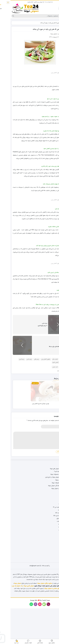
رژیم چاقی (26, 390)
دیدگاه (54, 462)
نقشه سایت (53, 531)
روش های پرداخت (51, 552)
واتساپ (54, 528)
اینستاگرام (53, 522)
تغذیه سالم (45, 390)
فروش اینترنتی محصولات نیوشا (48, 505)
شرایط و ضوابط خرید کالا (49, 547)
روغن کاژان (55, 617)
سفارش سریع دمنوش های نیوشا (48, 500)
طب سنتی (45, 398)
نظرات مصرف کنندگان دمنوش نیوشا (47, 517)
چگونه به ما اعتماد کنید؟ (50, 502)
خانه (56, 23)
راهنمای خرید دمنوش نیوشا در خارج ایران (45, 508)
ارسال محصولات (52, 555)
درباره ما (54, 569)
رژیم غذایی (19, 390)
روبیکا (54, 525)
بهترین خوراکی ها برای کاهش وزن (30, 435)
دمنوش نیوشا (7, 614)
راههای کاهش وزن (35, 390)
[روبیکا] (56, 632)
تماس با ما (53, 566)
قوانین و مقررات (52, 558)
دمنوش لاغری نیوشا (18, 617)
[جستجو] (27, 16)
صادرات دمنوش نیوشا (50, 511)
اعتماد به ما (38, 2)
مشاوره (19, 2)
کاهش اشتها (45, 393)
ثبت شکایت (53, 564)
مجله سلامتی (53, 497)
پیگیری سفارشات (52, 541)
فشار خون (53, 393)
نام (55, 455)
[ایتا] (56, 636)
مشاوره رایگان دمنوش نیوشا (34, 614)
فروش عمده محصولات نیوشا (49, 514)
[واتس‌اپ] (56, 627)
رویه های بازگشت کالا (50, 544)
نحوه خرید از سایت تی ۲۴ (49, 538)
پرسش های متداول (51, 549)
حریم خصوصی (52, 561)
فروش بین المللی (28, 2)
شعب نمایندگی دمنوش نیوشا (48, 519)
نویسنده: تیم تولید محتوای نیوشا (48, 34)
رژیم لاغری (11, 390)
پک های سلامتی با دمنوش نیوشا (43, 619)
